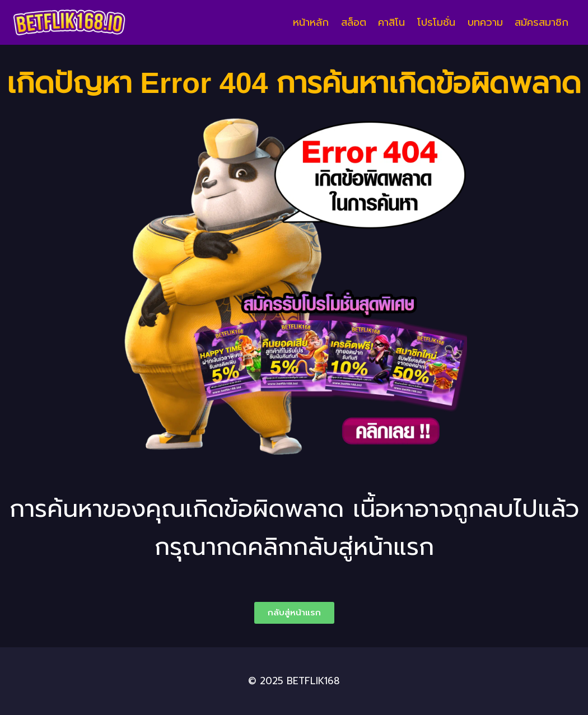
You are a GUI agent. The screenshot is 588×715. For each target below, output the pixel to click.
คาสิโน (391, 22)
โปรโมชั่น (436, 22)
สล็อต (354, 22)
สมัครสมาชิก (542, 22)
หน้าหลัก (311, 22)
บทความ (485, 22)
